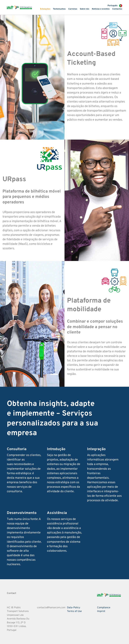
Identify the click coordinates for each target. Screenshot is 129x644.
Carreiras (73, 9)
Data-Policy (74, 608)
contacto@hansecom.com (51, 608)
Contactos (117, 9)
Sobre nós (85, 9)
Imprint (101, 611)
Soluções (46, 9)
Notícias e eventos (101, 9)
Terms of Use (74, 611)
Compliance (104, 608)
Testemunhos (59, 9)
